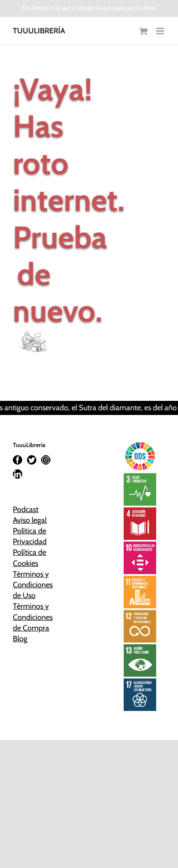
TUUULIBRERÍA (39, 31)
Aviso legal (30, 520)
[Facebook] (18, 460)
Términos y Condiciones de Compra (33, 617)
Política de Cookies (30, 558)
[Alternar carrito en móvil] (143, 31)
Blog (20, 639)
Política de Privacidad (30, 536)
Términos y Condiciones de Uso (33, 585)
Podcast (26, 510)
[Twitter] (32, 460)
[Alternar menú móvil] (161, 31)
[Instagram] (46, 460)
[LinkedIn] (18, 474)
